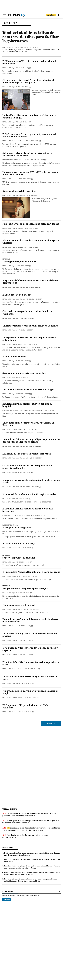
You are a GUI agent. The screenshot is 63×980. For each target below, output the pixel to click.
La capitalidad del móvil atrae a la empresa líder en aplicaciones (29, 339)
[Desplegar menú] (4, 15)
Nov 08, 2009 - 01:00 (24, 593)
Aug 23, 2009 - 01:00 (32, 669)
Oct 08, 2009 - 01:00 (25, 640)
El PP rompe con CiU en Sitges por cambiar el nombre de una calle (31, 63)
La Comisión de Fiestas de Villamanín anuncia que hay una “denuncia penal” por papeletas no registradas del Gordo (32, 873)
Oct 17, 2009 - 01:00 (25, 626)
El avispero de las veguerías (17, 528)
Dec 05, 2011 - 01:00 (34, 287)
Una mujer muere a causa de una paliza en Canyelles (30, 326)
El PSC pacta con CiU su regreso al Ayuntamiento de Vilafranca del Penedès (30, 136)
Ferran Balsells (8, 532)
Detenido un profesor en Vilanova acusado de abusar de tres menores (30, 621)
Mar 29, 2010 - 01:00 (24, 499)
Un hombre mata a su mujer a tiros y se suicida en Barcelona (28, 424)
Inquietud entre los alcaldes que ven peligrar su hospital (27, 405)
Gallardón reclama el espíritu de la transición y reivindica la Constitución (27, 155)
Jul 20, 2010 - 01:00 (34, 446)
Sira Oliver (19, 411)
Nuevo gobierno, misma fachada (19, 262)
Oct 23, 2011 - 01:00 (26, 318)
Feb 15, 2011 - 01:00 (47, 411)
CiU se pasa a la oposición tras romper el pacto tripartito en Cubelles (27, 467)
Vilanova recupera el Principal (18, 605)
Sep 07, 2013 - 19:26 (23, 68)
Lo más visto (8, 848)
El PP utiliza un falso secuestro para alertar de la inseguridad (28, 510)
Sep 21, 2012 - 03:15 (26, 179)
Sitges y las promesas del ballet (19, 558)
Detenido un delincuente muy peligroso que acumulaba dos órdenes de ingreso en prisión (31, 441)
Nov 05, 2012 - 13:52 (39, 160)
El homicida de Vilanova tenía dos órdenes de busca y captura (30, 649)
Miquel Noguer (7, 515)
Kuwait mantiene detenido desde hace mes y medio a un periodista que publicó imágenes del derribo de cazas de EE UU (31, 880)
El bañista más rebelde (14, 357)
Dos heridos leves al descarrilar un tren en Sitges (28, 390)
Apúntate (7, 899)
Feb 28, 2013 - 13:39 (23, 122)
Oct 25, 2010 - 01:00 (31, 429)
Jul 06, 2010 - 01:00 (34, 458)
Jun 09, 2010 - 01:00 (25, 472)
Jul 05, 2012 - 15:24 (34, 195)
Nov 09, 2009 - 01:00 (24, 562)
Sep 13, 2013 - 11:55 (31, 47)
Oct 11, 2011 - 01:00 (25, 330)
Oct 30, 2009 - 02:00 (32, 609)
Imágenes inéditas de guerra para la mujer (25, 589)
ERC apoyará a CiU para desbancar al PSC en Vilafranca (26, 707)
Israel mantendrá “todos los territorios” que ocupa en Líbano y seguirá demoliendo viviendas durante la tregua (31, 829)
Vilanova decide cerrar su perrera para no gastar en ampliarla (30, 692)
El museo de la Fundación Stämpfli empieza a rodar (29, 495)
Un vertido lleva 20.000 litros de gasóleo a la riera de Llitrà (30, 678)
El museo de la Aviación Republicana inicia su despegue (31, 572)
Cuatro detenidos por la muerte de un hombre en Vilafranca (28, 313)
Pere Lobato (10, 23)
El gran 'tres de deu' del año (17, 295)
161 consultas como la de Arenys (19, 544)
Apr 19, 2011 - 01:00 (24, 377)
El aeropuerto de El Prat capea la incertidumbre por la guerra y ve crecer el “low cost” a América (30, 822)
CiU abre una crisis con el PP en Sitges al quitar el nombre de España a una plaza (28, 82)
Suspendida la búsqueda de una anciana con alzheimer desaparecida (31, 282)
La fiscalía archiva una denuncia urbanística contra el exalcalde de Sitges (30, 117)
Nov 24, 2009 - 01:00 (25, 548)
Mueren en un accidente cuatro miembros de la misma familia (31, 481)
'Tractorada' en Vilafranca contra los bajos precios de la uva (31, 664)
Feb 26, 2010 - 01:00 (37, 515)
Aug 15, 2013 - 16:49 (24, 87)
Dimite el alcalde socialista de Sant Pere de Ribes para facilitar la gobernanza (31, 37)
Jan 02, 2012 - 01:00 (24, 266)
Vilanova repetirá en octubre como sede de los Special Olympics (31, 242)
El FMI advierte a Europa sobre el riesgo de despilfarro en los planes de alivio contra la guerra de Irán (30, 815)
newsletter (8, 892)
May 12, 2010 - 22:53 (34, 487)
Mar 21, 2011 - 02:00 (24, 394)
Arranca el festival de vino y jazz (19, 191)
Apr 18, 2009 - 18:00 (31, 698)
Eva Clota (28, 532)
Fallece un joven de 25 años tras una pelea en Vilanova (31, 224)
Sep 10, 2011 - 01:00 (31, 344)
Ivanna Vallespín (8, 411)
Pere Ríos (6, 160)
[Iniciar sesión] (59, 15)
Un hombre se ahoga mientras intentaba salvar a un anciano (30, 635)
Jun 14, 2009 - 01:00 (26, 683)
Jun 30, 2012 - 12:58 (31, 228)
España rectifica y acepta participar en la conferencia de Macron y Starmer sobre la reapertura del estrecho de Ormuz (32, 867)
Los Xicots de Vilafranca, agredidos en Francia (27, 454)
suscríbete (51, 15)
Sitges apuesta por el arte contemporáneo (25, 373)
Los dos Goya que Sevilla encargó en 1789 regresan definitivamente (25, 836)
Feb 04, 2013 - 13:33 (34, 141)
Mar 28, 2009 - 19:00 (26, 712)
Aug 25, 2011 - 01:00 (24, 361)
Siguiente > (51, 724)
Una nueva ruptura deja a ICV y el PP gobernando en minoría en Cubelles (30, 174)
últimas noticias (10, 809)
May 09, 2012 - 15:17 (31, 247)
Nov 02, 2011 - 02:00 (34, 299)
